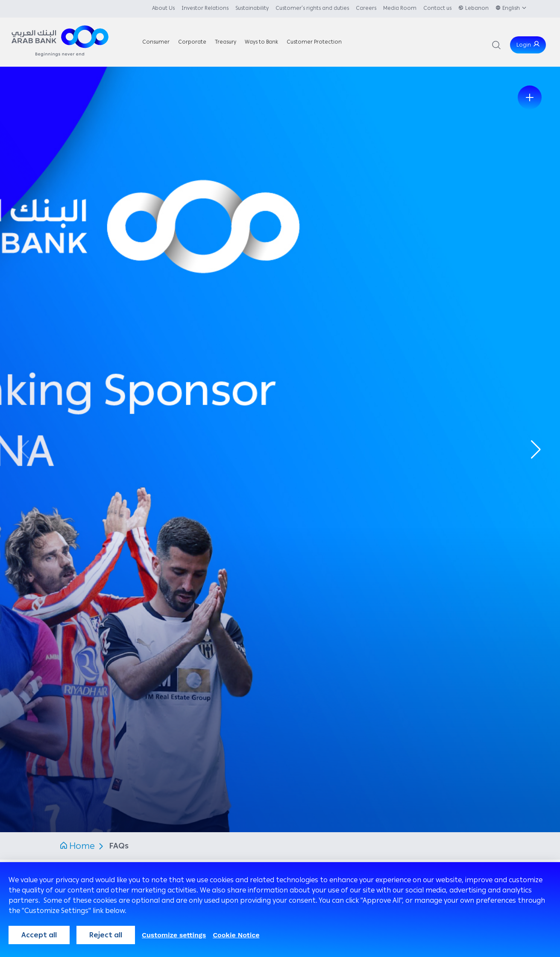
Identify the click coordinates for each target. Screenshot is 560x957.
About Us (163, 8)
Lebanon (477, 8)
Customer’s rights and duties (312, 8)
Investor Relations (205, 8)
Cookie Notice (236, 935)
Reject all (106, 935)
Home (82, 846)
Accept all (39, 935)
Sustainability (252, 8)
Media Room (400, 8)
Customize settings (174, 935)
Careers (366, 8)
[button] (536, 450)
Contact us (437, 8)
